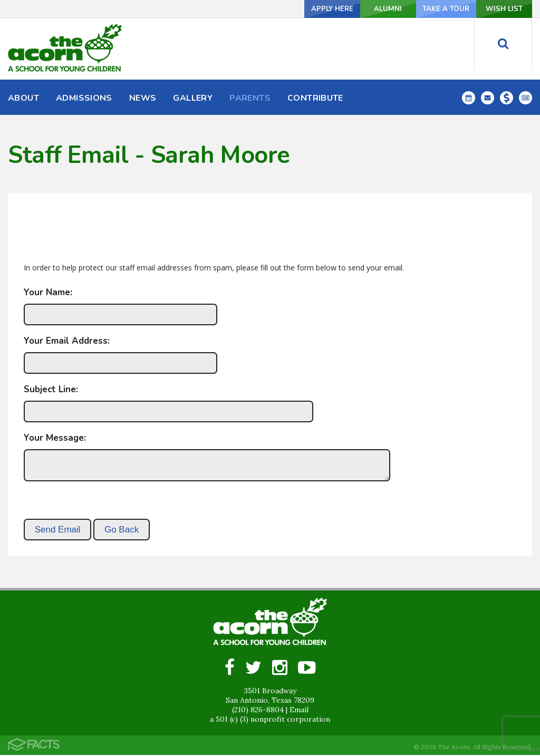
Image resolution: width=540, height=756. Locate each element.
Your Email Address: (67, 341)
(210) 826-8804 (258, 711)
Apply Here (287, 9)
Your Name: (48, 292)
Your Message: (55, 438)
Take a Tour (427, 9)
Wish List (497, 9)
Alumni (357, 9)
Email (299, 711)
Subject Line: (51, 389)
